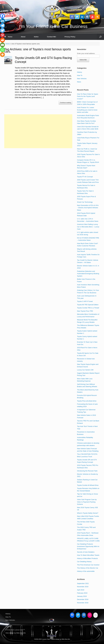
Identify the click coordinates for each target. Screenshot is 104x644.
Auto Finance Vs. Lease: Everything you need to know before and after (87, 110)
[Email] (2, 45)
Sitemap (8, 627)
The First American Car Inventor (88, 565)
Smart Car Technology (85, 202)
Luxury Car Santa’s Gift (85, 370)
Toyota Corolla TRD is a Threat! (88, 308)
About (23, 37)
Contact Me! (52, 37)
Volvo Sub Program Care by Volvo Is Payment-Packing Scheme (87, 502)
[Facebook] (2, 16)
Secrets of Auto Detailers (86, 552)
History (79, 72)
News (79, 82)
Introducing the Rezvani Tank (87, 471)
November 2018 (83, 603)
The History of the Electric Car (88, 568)
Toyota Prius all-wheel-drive (87, 401)
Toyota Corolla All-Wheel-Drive (88, 485)
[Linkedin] (2, 21)
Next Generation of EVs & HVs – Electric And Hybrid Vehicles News (88, 208)
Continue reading (65, 103)
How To (80, 75)
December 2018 (83, 599)
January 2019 (82, 596)
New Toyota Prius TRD (85, 311)
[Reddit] (2, 40)
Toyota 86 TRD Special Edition (88, 305)
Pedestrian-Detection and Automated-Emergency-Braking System (88, 274)
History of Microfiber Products (87, 558)
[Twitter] (2, 30)
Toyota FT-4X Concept (85, 177)
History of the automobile (86, 571)
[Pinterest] (2, 35)
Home (8, 37)
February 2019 (82, 593)
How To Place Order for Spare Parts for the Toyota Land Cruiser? (88, 96)
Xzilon (36, 37)
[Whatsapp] (2, 50)
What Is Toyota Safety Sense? (88, 513)
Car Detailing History (84, 562)
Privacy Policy (70, 37)
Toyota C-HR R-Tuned (85, 301)
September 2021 (83, 583)
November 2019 (83, 587)
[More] (2, 55)
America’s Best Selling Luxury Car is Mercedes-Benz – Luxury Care (88, 227)
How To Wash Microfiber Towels (88, 555)
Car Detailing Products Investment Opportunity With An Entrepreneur (88, 546)
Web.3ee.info (21, 633)
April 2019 (81, 590)
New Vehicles (82, 79)
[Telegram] (2, 26)
